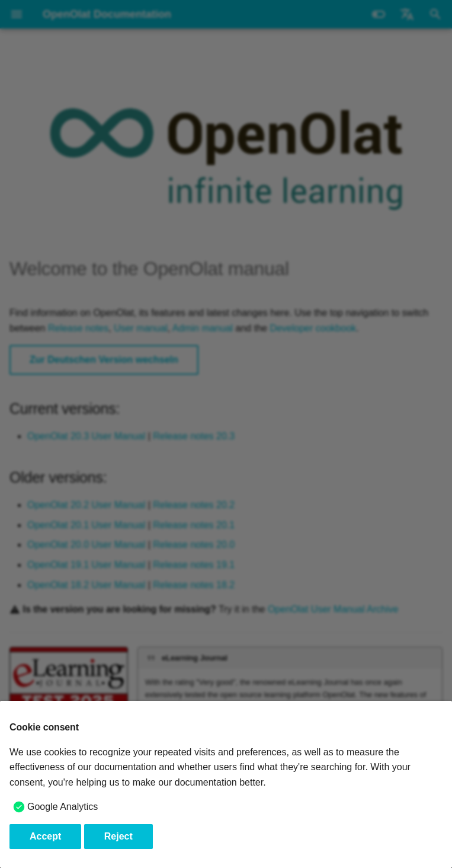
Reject (118, 836)
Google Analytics (62, 807)
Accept (45, 836)
